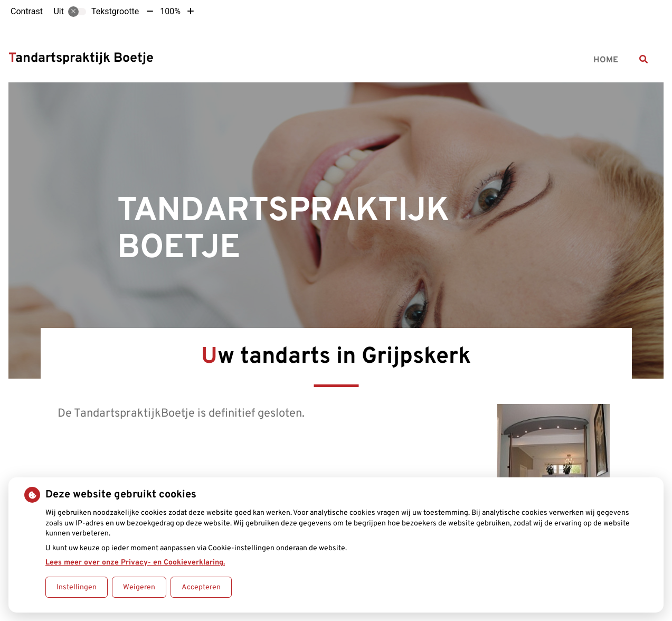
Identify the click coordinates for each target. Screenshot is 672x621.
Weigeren (139, 587)
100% (170, 11)
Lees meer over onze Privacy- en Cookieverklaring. (135, 563)
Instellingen (77, 587)
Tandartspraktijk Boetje (81, 59)
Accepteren (201, 587)
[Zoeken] (643, 59)
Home (606, 60)
